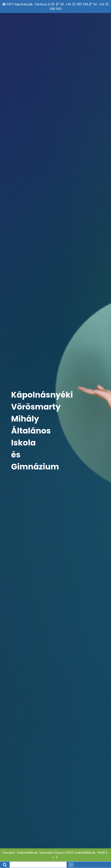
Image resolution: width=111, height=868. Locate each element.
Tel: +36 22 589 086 (74, 4)
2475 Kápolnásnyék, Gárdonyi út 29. (31, 4)
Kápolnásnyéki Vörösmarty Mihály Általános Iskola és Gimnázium (42, 431)
